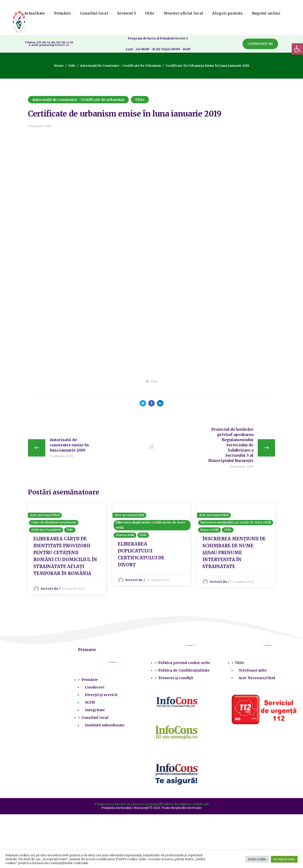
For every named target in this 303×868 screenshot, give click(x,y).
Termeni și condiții (176, 678)
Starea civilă (125, 535)
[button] (297, 49)
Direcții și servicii (101, 695)
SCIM (90, 702)
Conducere (95, 687)
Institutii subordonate (105, 725)
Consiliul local (95, 717)
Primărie (90, 680)
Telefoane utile (253, 670)
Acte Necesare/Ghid (257, 678)
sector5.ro (49, 589)
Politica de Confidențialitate (184, 670)
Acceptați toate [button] (284, 859)
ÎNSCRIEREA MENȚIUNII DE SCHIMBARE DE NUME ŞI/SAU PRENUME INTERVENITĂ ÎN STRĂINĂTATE (234, 553)
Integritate (95, 710)
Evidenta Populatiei (46, 530)
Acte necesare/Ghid (45, 515)
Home (59, 66)
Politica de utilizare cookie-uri (185, 804)
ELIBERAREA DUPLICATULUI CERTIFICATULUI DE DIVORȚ (141, 554)
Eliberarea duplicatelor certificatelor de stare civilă (150, 525)
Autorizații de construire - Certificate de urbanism (121, 66)
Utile (72, 66)
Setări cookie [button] (257, 859)
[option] (67, 549)
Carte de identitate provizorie (54, 522)
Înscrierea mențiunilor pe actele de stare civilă (236, 522)
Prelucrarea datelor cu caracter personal (127, 804)
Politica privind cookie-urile (184, 663)
